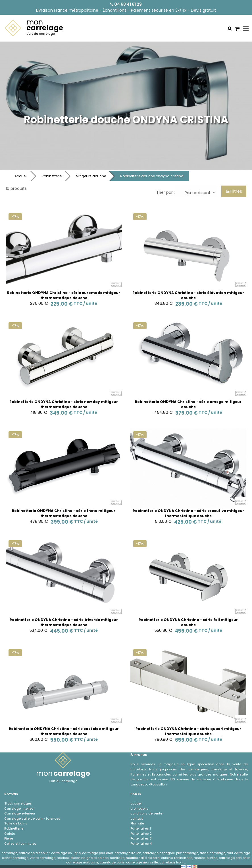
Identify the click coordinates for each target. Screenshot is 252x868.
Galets (10, 834)
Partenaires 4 (141, 844)
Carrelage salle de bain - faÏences (32, 818)
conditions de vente (146, 813)
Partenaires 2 (141, 834)
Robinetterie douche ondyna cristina (152, 176)
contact (137, 818)
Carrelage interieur (19, 809)
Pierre (9, 838)
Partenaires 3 (141, 838)
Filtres (234, 191)
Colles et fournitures (20, 844)
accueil (136, 803)
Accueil (21, 176)
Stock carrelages (18, 803)
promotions (139, 809)
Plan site (137, 823)
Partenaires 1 (141, 828)
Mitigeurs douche (91, 176)
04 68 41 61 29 (126, 4)
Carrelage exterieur (20, 813)
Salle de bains (16, 823)
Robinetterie (52, 176)
